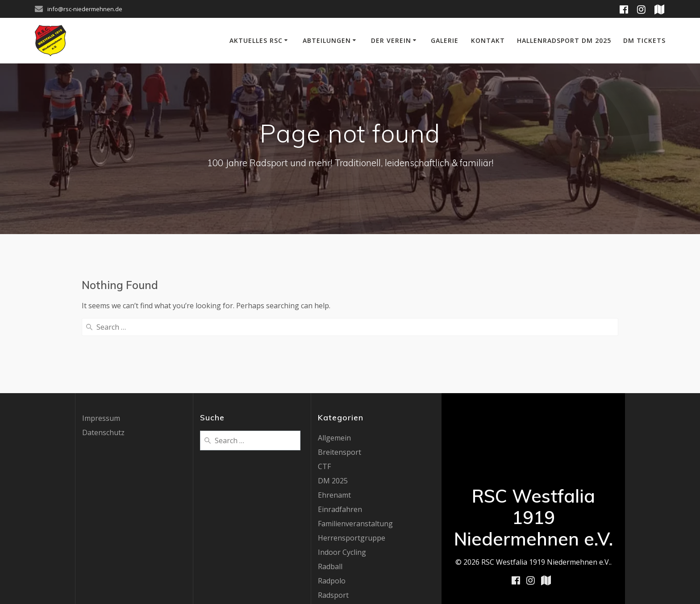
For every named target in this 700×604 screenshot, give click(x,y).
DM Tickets (644, 40)
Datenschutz (103, 360)
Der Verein (391, 40)
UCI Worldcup (341, 565)
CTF (324, 394)
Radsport (333, 522)
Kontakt (488, 40)
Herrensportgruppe (352, 465)
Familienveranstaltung (355, 451)
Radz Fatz (334, 537)
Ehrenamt (334, 422)
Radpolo (332, 508)
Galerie (445, 40)
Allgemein (334, 365)
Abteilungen (327, 40)
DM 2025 (333, 408)
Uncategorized (342, 579)
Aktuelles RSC (256, 40)
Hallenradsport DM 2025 (564, 40)
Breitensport (340, 379)
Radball (330, 494)
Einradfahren (340, 436)
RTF (324, 551)
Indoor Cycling (342, 479)
